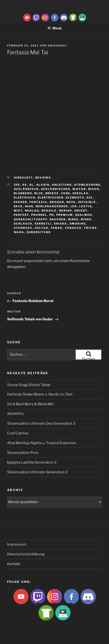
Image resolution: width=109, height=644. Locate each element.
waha (19, 232)
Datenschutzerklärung (26, 554)
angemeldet (34, 261)
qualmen (84, 215)
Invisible (87, 202)
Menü (54, 28)
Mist (18, 211)
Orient (81, 211)
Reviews (43, 178)
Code (66, 193)
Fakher (21, 202)
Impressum (17, 544)
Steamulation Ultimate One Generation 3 (41, 423)
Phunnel (39, 215)
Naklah (32, 211)
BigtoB (79, 189)
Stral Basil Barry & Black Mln (31, 404)
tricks (91, 228)
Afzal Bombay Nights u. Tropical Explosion (42, 443)
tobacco (73, 228)
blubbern (23, 193)
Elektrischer (51, 198)
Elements (75, 198)
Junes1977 (23, 178)
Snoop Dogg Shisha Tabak (29, 385)
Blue (39, 193)
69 (25, 185)
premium (65, 215)
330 (17, 185)
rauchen (58, 219)
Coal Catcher (18, 433)
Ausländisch (26, 189)
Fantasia (39, 202)
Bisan (94, 189)
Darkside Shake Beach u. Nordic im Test (40, 394)
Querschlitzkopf (31, 219)
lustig (86, 206)
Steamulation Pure (23, 453)
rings (86, 219)
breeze (52, 193)
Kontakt (14, 564)
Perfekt (21, 215)
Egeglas (81, 193)
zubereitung (39, 232)
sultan (42, 228)
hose (71, 202)
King (29, 206)
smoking (78, 224)
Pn (52, 215)
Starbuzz (23, 228)
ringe (73, 219)
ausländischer (56, 189)
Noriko (66, 211)
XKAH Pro (15, 414)
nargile (49, 211)
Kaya (18, 206)
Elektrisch (25, 198)
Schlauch (23, 224)
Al (32, 185)
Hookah (57, 202)
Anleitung (62, 185)
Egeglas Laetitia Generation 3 (32, 462)
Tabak (57, 228)
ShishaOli (57, 46)
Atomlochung (87, 185)
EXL (90, 198)
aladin (43, 185)
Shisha (61, 224)
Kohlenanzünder (52, 206)
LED (74, 206)
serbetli (43, 224)
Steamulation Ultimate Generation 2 (37, 472)
